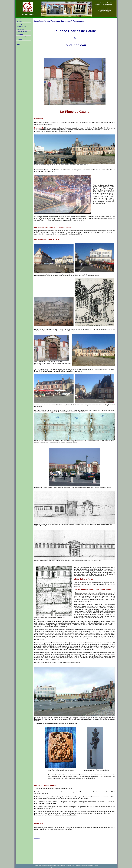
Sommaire (19, 21)
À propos (19, 39)
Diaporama (20, 34)
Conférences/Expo (22, 32)
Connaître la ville (21, 27)
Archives (91, 865)
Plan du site (41, 865)
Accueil (19, 19)
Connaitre (62, 865)
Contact (19, 42)
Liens (18, 45)
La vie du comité (21, 37)
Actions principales (22, 24)
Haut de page (37, 838)
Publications (20, 29)
